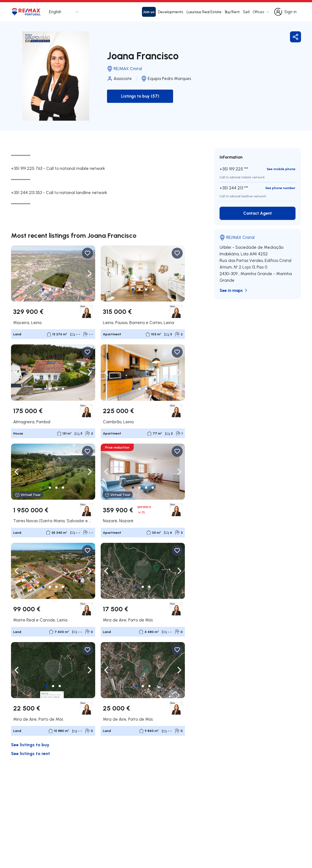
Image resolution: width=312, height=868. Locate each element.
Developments (171, 12)
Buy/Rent (232, 12)
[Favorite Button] (87, 253)
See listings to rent (31, 753)
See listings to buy (30, 744)
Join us (149, 12)
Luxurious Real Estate (204, 12)
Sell (246, 12)
